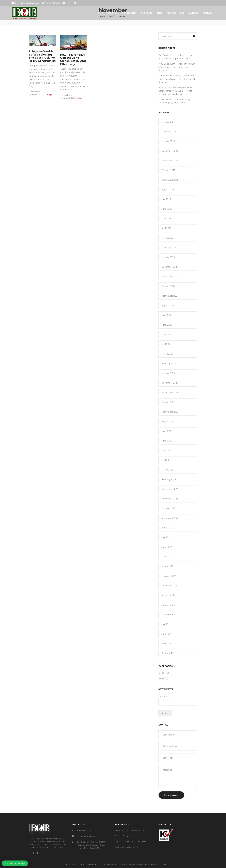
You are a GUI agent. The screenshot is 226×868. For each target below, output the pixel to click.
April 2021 (166, 644)
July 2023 (166, 431)
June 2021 (166, 634)
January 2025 (168, 257)
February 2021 (168, 653)
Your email (178, 700)
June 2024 (167, 325)
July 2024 (166, 315)
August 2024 (168, 306)
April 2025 (166, 228)
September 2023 (170, 412)
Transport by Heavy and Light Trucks (131, 841)
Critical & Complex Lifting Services (129, 836)
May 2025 (166, 219)
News (161, 678)
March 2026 (167, 122)
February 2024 (169, 363)
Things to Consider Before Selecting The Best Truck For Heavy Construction (42, 56)
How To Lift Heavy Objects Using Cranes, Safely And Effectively (73, 59)
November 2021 (169, 595)
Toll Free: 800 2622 (85, 830)
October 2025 (168, 170)
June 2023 (167, 441)
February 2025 (169, 248)
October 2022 (168, 508)
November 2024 (170, 277)
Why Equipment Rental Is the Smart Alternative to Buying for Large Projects (177, 67)
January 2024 (168, 373)
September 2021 (170, 615)
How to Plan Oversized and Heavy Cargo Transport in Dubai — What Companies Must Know (176, 91)
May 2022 (166, 557)
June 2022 (167, 547)
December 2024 (170, 267)
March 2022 (167, 566)
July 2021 (166, 624)
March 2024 (167, 354)
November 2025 (170, 161)
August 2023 (168, 421)
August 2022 (168, 528)
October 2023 (168, 402)
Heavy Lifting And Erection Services (130, 830)
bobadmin (34, 92)
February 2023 (169, 479)
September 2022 (170, 518)
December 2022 (170, 489)
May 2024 (166, 335)
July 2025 (166, 199)
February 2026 (169, 132)
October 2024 (168, 286)
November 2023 (170, 392)
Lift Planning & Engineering (127, 847)
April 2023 (166, 460)
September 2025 (170, 180)
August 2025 (168, 190)
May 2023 (166, 450)
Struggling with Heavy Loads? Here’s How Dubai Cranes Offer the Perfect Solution (177, 79)
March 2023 (167, 470)
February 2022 (169, 576)
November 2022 (170, 499)
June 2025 (167, 209)
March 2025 (167, 238)
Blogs (50, 95)
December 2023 (170, 383)
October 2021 (168, 605)
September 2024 (170, 296)
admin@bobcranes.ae (86, 836)
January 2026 (168, 141)
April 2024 (166, 344)
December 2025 (170, 151)
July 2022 (166, 537)
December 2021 (169, 586)
